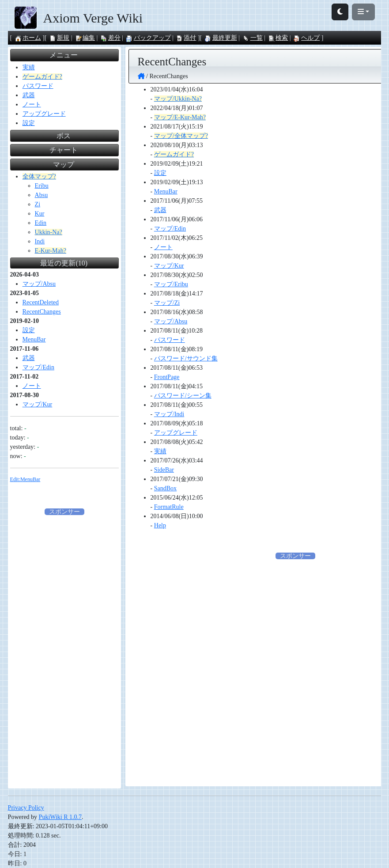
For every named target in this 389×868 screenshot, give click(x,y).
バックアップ (148, 38)
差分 (110, 38)
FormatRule (169, 507)
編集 (85, 38)
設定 (160, 173)
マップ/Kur (169, 266)
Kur (40, 214)
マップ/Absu (171, 321)
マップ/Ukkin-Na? (178, 99)
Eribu (42, 186)
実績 (160, 451)
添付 (186, 38)
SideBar (164, 470)
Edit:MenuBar (25, 479)
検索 (278, 38)
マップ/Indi (169, 414)
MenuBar (166, 191)
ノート (163, 247)
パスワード (170, 340)
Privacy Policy (26, 808)
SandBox (165, 488)
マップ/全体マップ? (181, 136)
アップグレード (176, 433)
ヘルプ (306, 38)
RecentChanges (42, 312)
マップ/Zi (167, 303)
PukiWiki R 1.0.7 (60, 817)
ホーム (28, 38)
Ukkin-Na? (49, 232)
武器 (160, 210)
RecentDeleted (41, 302)
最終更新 (221, 38)
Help (160, 525)
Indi (40, 241)
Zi (38, 204)
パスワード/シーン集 (183, 396)
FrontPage (167, 377)
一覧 (253, 38)
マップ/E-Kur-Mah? (180, 117)
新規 (59, 38)
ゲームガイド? (174, 154)
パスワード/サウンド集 (186, 358)
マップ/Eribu (171, 284)
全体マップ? (39, 176)
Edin (41, 223)
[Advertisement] (64, 649)
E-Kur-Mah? (51, 251)
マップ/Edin (170, 229)
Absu (42, 195)
